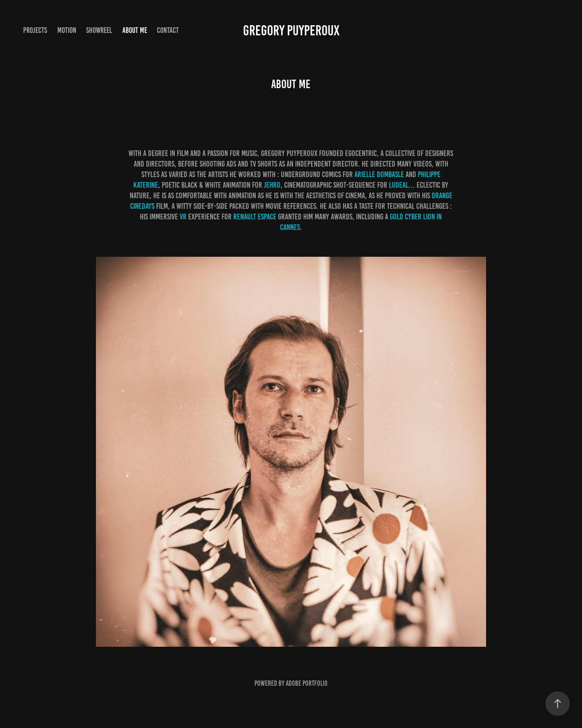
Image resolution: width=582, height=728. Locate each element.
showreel (99, 30)
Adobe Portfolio (307, 683)
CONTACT (168, 30)
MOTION (67, 30)
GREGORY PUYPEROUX (291, 30)
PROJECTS (35, 30)
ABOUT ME (135, 30)
